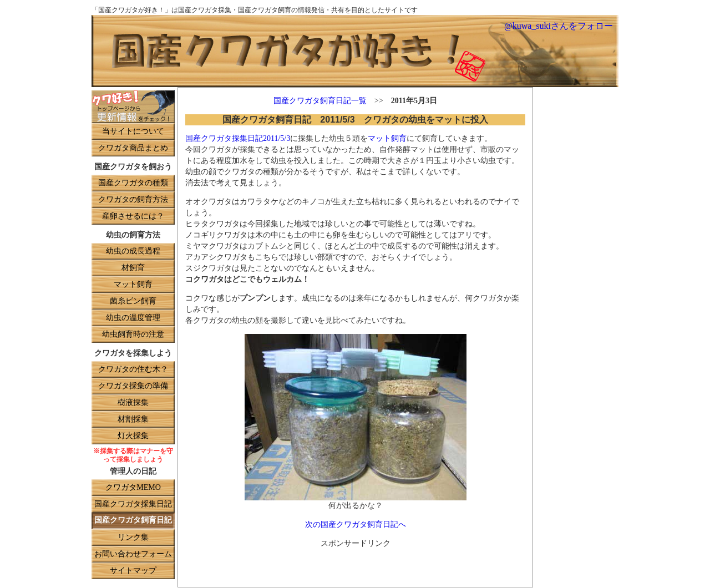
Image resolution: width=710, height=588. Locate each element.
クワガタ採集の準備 (133, 386)
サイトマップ (133, 571)
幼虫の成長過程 (133, 252)
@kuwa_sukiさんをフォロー (559, 26)
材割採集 (133, 420)
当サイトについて (133, 132)
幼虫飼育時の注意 (133, 335)
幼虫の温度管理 (133, 318)
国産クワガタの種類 (133, 183)
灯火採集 (133, 436)
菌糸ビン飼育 (133, 301)
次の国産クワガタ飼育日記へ (356, 525)
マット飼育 (133, 285)
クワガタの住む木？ (133, 370)
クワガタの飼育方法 (133, 200)
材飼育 (133, 268)
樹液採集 (133, 403)
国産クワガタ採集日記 (133, 505)
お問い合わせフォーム (133, 554)
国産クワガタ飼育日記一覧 (320, 101)
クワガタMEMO (133, 488)
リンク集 (133, 538)
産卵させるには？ (133, 217)
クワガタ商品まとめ (133, 148)
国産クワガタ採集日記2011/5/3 (238, 139)
